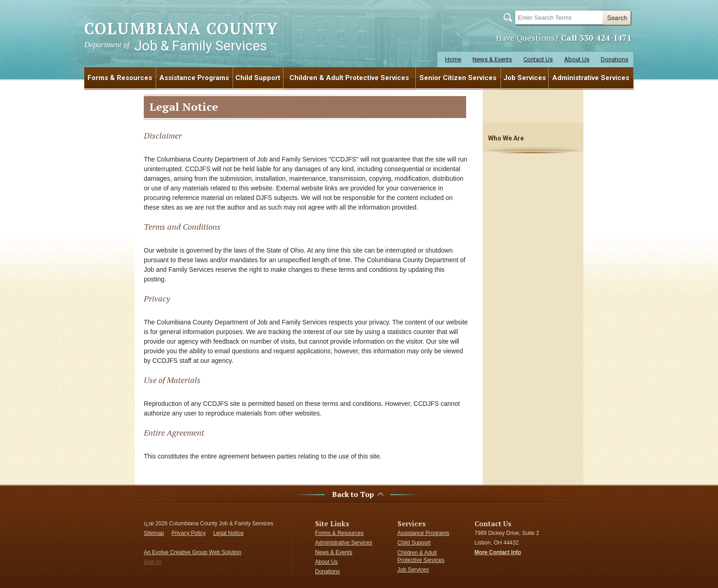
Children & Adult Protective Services (349, 78)
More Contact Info (498, 552)
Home (453, 59)
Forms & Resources (120, 78)
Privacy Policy (188, 533)
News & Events (492, 59)
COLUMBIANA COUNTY (181, 36)
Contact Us (538, 59)
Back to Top (353, 494)
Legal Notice (228, 533)
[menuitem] (120, 78)
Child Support (258, 78)
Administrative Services (591, 78)
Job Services (525, 78)
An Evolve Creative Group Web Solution (193, 552)
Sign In (152, 562)
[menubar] (359, 78)
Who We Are (506, 138)
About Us (577, 59)
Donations (615, 59)
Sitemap (154, 533)
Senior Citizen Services (458, 78)
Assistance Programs (194, 78)
